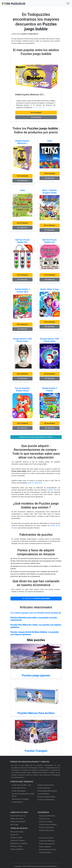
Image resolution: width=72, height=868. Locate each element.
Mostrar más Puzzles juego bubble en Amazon (36, 437)
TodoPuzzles (52, 866)
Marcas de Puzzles (17, 832)
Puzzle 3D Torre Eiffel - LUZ (21, 785)
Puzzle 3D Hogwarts (19, 791)
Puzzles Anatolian (45, 852)
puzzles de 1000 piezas (34, 483)
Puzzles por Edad (16, 838)
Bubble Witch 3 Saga (50, 289)
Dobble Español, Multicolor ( (22, 142)
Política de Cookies (17, 819)
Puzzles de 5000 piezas (47, 816)
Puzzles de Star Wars (46, 838)
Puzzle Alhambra (43, 794)
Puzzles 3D (14, 835)
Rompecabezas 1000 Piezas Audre (22, 340)
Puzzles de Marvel (44, 788)
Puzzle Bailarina (17, 802)
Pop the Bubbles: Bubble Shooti (22, 389)
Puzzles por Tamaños (18, 840)
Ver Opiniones (36, 117)
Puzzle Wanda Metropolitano (47, 791)
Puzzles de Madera (17, 849)
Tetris (50, 141)
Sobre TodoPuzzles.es (18, 816)
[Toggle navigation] (68, 3)
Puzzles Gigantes (45, 847)
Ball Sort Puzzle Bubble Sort (22, 241)
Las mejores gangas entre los (36, 613)
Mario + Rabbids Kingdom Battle (50, 192)
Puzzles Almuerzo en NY (47, 850)
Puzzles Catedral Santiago (46, 797)
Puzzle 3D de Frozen (19, 788)
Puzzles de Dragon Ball (47, 844)
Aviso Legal (14, 825)
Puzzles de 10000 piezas (46, 800)
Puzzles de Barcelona (46, 827)
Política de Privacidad (18, 822)
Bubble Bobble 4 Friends (50, 389)
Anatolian (50, 490)
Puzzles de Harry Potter (46, 785)
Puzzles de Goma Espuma (48, 825)
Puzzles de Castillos (46, 822)
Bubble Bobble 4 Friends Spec (22, 290)
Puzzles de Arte (44, 819)
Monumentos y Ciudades (20, 799)
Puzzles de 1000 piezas (47, 841)
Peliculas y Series (17, 846)
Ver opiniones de (36, 598)
